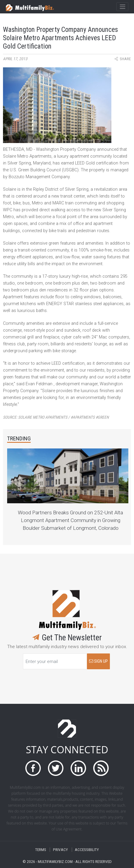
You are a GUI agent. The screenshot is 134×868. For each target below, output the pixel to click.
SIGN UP (98, 661)
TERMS (41, 850)
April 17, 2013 (15, 59)
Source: (56, 417)
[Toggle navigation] (122, 7)
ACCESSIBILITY (87, 850)
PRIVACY (60, 850)
